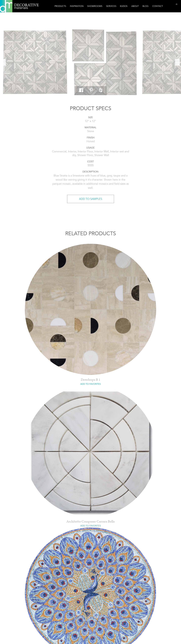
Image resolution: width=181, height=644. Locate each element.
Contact (158, 6)
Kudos (124, 6)
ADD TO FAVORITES (91, 384)
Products (60, 6)
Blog (145, 6)
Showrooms (95, 6)
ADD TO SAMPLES (91, 199)
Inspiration (77, 6)
